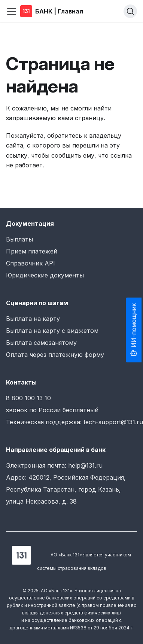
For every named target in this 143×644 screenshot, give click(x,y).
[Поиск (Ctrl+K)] (130, 11)
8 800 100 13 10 (28, 398)
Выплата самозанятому (41, 343)
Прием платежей (32, 251)
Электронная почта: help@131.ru (54, 465)
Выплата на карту (33, 319)
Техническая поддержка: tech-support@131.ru (74, 422)
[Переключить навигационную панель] (12, 11)
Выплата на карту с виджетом (52, 331)
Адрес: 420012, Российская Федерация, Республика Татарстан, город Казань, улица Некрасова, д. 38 (66, 489)
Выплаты (19, 239)
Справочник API (31, 263)
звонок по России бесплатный (52, 410)
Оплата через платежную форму (55, 355)
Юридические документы (45, 275)
